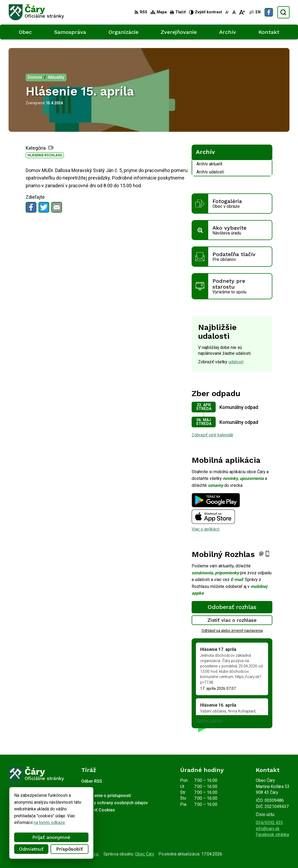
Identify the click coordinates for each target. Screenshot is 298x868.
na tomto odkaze (32, 823)
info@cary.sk (268, 829)
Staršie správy (209, 721)
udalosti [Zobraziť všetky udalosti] (236, 362)
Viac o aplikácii (206, 529)
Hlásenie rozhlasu (45, 155)
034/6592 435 (269, 823)
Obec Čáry (145, 854)
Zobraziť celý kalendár (212, 435)
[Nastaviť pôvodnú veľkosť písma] (234, 12)
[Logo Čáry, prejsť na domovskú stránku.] (36, 12)
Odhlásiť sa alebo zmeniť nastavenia (232, 631)
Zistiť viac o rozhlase (232, 620)
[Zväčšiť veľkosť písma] (242, 12)
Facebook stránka (272, 835)
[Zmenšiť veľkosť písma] (227, 12)
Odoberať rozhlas (232, 607)
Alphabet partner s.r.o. (79, 854)
